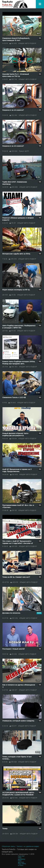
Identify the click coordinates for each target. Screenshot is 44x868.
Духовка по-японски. (11, 613)
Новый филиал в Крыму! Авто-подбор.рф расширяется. (16, 435)
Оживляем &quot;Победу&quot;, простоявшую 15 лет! (16, 39)
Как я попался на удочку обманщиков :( (19, 686)
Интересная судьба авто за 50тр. (16, 254)
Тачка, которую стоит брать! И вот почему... (17, 758)
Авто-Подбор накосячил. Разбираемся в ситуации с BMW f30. (19, 327)
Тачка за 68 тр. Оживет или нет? (16, 577)
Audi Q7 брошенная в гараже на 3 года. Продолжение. (17, 470)
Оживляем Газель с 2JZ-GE (14, 398)
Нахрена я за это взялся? (13, 110)
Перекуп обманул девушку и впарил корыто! (18, 219)
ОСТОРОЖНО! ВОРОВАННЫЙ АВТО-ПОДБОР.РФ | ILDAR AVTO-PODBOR (18, 794)
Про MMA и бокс (22, 865)
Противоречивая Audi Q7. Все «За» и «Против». (18, 506)
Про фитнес (21, 862)
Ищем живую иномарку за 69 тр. (16, 290)
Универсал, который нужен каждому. (18, 721)
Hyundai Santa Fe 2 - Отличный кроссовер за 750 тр (16, 75)
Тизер (5, 829)
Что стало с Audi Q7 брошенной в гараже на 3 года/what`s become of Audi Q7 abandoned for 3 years (18, 542)
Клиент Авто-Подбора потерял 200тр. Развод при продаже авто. (19, 363)
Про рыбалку (22, 858)
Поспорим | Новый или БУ (14, 649)
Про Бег (21, 856)
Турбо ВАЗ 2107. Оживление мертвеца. (15, 183)
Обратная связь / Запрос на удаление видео (20, 846)
